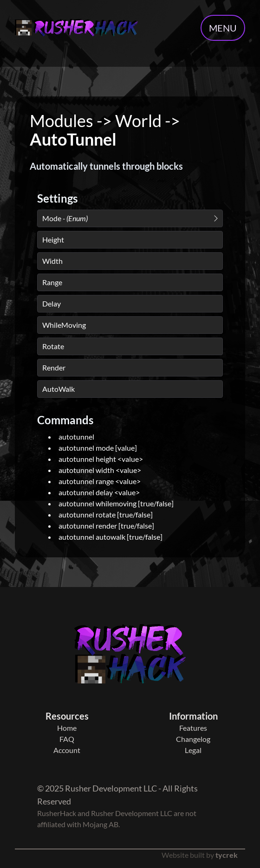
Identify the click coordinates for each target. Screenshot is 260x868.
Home (67, 728)
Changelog (193, 739)
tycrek (227, 855)
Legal (193, 750)
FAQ (67, 739)
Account (67, 750)
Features (193, 728)
